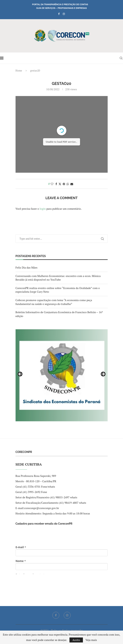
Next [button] (103, 374)
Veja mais (91, 640)
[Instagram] (64, 14)
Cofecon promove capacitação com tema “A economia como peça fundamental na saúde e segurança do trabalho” (54, 302)
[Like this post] (52, 184)
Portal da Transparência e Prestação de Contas (60, 5)
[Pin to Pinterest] (64, 184)
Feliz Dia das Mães (27, 267)
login (43, 209)
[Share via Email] (72, 184)
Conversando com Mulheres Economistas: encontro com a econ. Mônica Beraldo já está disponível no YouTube (58, 278)
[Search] (121, 58)
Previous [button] (20, 374)
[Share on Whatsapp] (68, 184)
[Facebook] (59, 14)
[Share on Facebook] (56, 184)
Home (19, 71)
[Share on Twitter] (60, 184)
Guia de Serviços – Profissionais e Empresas (62, 8)
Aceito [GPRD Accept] (76, 640)
